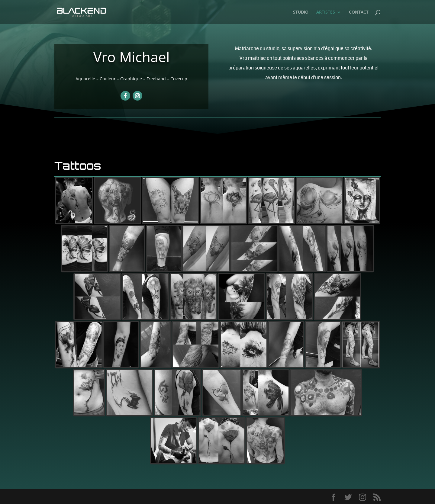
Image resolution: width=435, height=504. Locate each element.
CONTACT (359, 12)
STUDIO (301, 12)
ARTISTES (326, 12)
